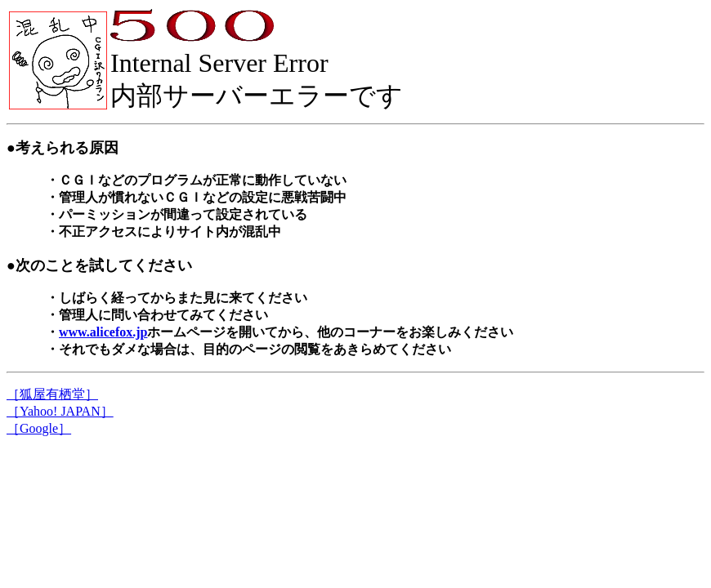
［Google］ (39, 428)
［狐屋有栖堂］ (52, 394)
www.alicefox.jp (103, 332)
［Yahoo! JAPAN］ (60, 411)
